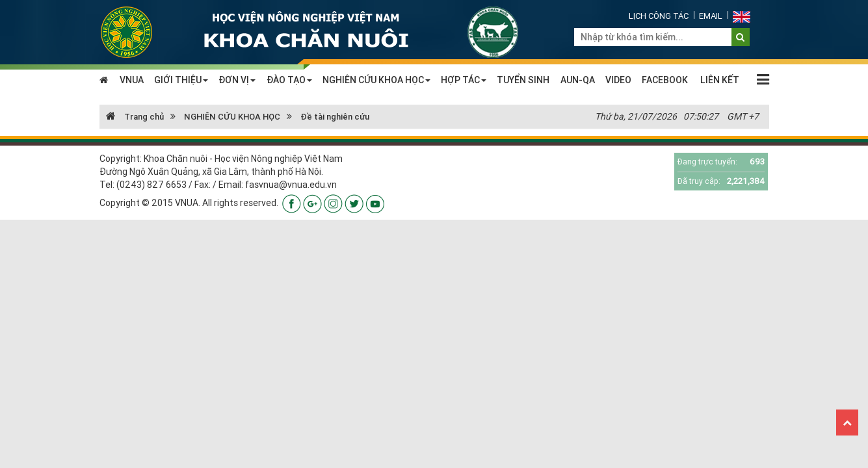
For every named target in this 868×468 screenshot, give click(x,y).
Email (711, 16)
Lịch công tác (659, 16)
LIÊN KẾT (720, 80)
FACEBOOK (665, 80)
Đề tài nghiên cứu (335, 117)
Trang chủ (135, 117)
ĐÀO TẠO (289, 80)
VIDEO (618, 80)
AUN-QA (578, 80)
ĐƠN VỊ (237, 80)
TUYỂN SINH (523, 80)
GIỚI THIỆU (181, 80)
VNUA (132, 80)
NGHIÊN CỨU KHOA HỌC (376, 80)
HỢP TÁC (464, 80)
